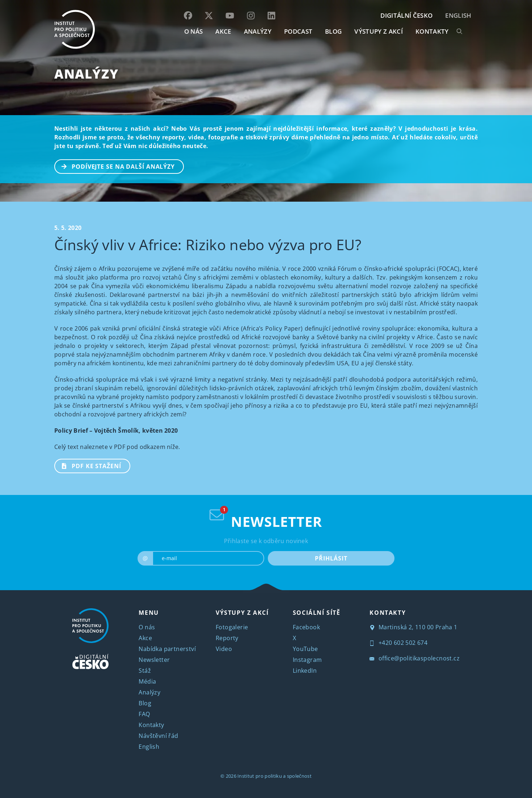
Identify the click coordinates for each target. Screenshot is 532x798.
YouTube (305, 649)
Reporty (227, 638)
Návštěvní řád (158, 736)
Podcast (298, 31)
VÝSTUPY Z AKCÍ (242, 613)
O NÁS (194, 31)
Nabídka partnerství (167, 649)
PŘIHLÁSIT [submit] (331, 558)
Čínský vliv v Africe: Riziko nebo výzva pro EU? (208, 245)
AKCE (223, 31)
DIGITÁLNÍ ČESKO (406, 15)
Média (147, 681)
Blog (145, 703)
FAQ (144, 714)
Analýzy (258, 31)
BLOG (333, 31)
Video (224, 649)
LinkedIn (305, 671)
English (458, 15)
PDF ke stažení (88, 465)
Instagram (307, 660)
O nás (147, 627)
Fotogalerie (232, 627)
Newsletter (154, 660)
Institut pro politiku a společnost (275, 776)
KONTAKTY (432, 31)
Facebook (306, 627)
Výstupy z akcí (378, 31)
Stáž (145, 671)
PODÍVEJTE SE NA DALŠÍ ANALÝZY (115, 166)
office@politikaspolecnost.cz (415, 658)
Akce (145, 638)
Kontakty (151, 725)
